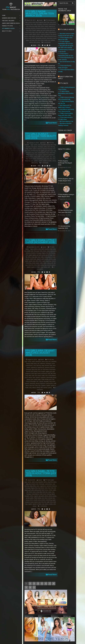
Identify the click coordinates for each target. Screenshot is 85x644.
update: (53, 40)
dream (46, 26)
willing (38, 388)
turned (49, 265)
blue (32, 24)
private (38, 36)
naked (34, 34)
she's (26, 38)
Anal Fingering (39, 22)
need (31, 259)
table (41, 263)
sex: (51, 157)
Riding (46, 36)
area (51, 22)
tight (48, 502)
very (42, 267)
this (36, 40)
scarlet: (47, 157)
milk (51, 153)
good (47, 255)
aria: (50, 362)
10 (30, 587)
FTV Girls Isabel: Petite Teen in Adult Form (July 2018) (41, 473)
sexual (41, 382)
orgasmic (43, 378)
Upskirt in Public (47, 161)
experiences (41, 368)
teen (33, 40)
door (54, 366)
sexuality (46, 382)
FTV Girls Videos (67, 29)
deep (36, 26)
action (30, 22)
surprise (27, 502)
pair (40, 496)
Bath (43, 249)
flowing (53, 253)
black (55, 482)
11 (34, 587)
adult (33, 362)
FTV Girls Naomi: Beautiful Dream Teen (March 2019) (40, 13)
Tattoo (27, 386)
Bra (25, 251)
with (35, 42)
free (27, 30)
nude (36, 155)
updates (43, 386)
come (45, 147)
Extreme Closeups (41, 28)
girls (45, 30)
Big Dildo (50, 482)
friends (36, 372)
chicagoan (34, 147)
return (46, 498)
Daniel (41, 20)
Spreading (39, 38)
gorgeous (28, 374)
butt (32, 251)
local (34, 492)
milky (54, 153)
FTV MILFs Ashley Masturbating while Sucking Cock (66, 93)
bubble (29, 251)
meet (26, 34)
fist (50, 253)
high (55, 151)
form (46, 488)
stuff (55, 384)
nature (30, 378)
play (30, 36)
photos (26, 36)
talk (52, 263)
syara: (38, 263)
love (43, 32)
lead (54, 255)
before (46, 482)
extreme (33, 28)
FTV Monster (34, 151)
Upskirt (40, 161)
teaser (36, 502)
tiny (29, 161)
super (45, 159)
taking (49, 263)
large (51, 255)
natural (43, 34)
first (48, 28)
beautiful (28, 24)
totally (46, 40)
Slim (27, 159)
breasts (34, 484)
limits (30, 492)
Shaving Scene (52, 36)
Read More (52, 123)
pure (50, 380)
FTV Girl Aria (50, 360)
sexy (54, 157)
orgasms (45, 155)
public (42, 36)
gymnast (52, 30)
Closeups (39, 24)
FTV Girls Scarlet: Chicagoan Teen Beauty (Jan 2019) (41, 136)
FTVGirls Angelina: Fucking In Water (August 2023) (66, 196)
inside (50, 490)
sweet (55, 38)
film (36, 370)
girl (42, 30)
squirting (48, 261)
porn (32, 380)
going (48, 30)
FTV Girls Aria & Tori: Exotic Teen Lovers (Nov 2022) (65, 211)
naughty (27, 496)
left (27, 492)
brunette (28, 147)
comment (45, 24)
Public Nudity (45, 380)
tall (30, 40)
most (26, 378)
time (39, 40)
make (46, 32)
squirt (44, 261)
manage (29, 494)
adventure (38, 362)
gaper (30, 255)
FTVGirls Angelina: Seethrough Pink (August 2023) (65, 163)
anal (34, 22)
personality (49, 378)
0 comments (47, 42)
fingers (44, 253)
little (29, 257)
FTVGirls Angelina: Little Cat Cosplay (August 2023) (66, 180)
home (30, 32)
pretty (35, 157)
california (42, 364)
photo (55, 34)
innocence (44, 374)
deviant (47, 366)
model (30, 34)
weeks (51, 504)
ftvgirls (34, 30)
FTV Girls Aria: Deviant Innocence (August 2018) (40, 353)
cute (27, 26)
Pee (51, 34)
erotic (31, 149)
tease (32, 502)
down (42, 26)
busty (35, 364)
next (34, 378)
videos (31, 42)
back (54, 22)
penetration (52, 155)
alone (43, 362)
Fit (41, 370)
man (46, 376)
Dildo (39, 26)
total (42, 40)
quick (43, 157)
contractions (52, 24)
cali (38, 364)
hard (26, 32)
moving (49, 494)
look (33, 376)
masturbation (52, 32)
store (54, 382)
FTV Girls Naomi (50, 20)
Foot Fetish (53, 28)
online (32, 496)
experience (52, 26)
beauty (48, 145)
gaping (39, 30)
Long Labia (38, 32)
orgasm (48, 34)
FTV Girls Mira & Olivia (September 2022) (64, 227)
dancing (31, 26)
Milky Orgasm (30, 155)
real (34, 261)
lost (46, 492)
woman (45, 388)
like (27, 257)
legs (33, 32)
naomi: (38, 34)
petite (43, 259)
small (30, 159)
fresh (30, 30)
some (34, 38)
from (29, 151)
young (38, 42)
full (39, 151)
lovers (39, 376)
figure (33, 370)
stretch (44, 38)
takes (27, 40)
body (35, 24)
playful (33, 36)
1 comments (43, 506)
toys (49, 40)
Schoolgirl (33, 382)
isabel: (54, 490)
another (36, 249)
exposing (28, 28)
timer (26, 161)
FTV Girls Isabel (50, 480)
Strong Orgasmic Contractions (44, 384)
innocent (28, 153)
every (48, 251)
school (28, 382)
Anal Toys (47, 22)
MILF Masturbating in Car (66, 121)
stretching (49, 38)
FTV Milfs (64, 83)
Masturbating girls (66, 77)
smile (30, 38)
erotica (35, 149)
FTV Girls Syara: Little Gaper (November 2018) (40, 241)
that (30, 265)
